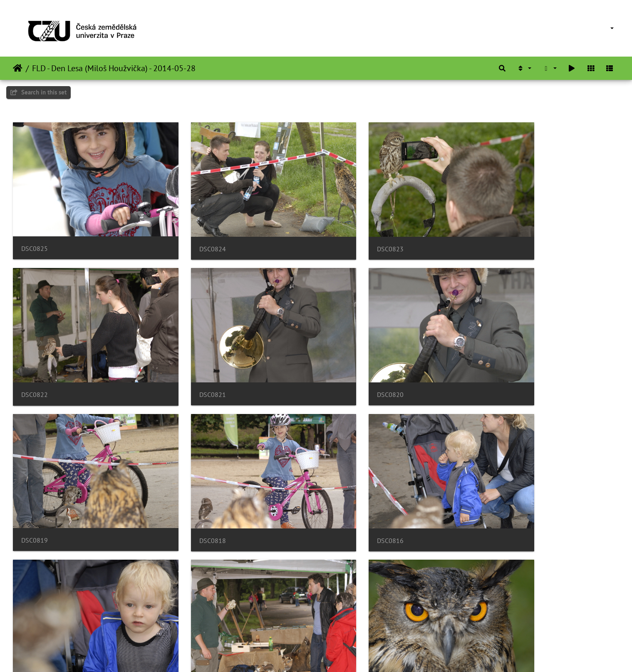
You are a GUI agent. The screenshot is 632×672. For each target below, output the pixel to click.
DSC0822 (498, 233)
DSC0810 (344, 622)
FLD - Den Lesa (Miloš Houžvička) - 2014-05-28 (114, 68)
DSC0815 (189, 492)
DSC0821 (35, 362)
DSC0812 (35, 622)
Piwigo (327, 655)
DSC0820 (189, 362)
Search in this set (38, 92)
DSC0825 (35, 232)
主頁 (18, 68)
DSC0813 (498, 492)
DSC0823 (344, 233)
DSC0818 (498, 363)
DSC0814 (344, 492)
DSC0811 (189, 622)
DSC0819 (344, 362)
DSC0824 (189, 233)
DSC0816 (35, 492)
